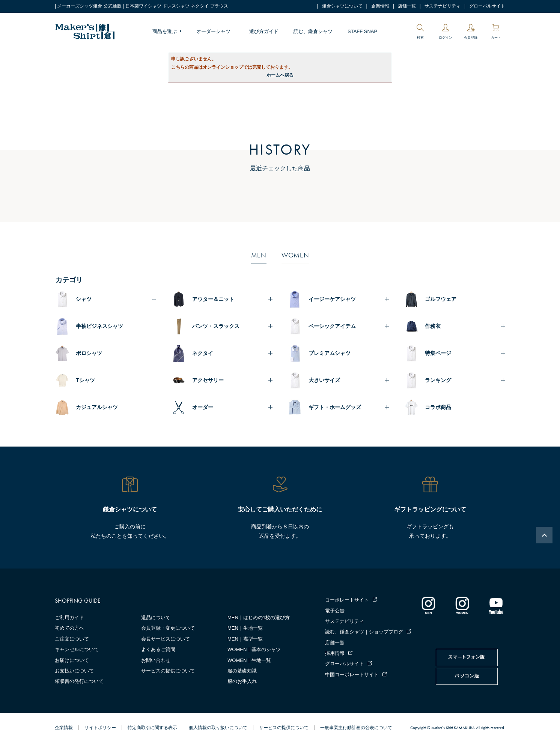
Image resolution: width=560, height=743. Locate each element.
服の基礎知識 (242, 671)
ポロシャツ (89, 353)
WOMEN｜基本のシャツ (254, 649)
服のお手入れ (242, 681)
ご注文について (72, 639)
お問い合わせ (156, 660)
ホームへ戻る (280, 75)
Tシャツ (85, 380)
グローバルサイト (487, 6)
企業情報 (380, 6)
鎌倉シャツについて (342, 6)
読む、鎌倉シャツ (313, 31)
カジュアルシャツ (97, 407)
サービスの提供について (168, 671)
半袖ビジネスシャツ (99, 326)
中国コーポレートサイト (352, 675)
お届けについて (72, 660)
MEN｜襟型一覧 (245, 639)
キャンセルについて (77, 649)
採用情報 (335, 653)
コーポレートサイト (347, 600)
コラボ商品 (438, 407)
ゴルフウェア (441, 299)
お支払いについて (74, 671)
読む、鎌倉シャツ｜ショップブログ (364, 632)
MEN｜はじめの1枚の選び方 (259, 617)
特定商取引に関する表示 (152, 728)
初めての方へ (69, 628)
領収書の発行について (79, 681)
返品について (156, 617)
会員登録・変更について (168, 628)
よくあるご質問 (158, 649)
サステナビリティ (443, 6)
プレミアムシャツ (330, 353)
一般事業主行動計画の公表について (356, 728)
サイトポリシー (100, 728)
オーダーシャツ (213, 31)
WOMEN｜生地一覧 (249, 660)
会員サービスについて (166, 639)
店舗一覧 (407, 6)
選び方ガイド (264, 31)
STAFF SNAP (362, 31)
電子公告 (335, 611)
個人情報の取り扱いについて (218, 728)
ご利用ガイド (69, 617)
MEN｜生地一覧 (245, 628)
